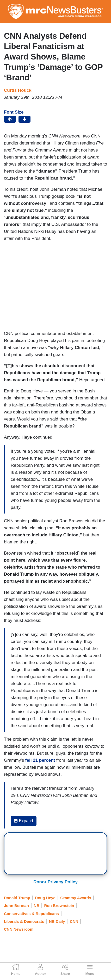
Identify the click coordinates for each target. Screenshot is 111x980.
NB (36, 906)
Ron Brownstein (59, 906)
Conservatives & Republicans (31, 914)
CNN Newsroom (19, 929)
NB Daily (57, 921)
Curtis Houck (18, 90)
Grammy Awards (76, 898)
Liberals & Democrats (24, 921)
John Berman (16, 906)
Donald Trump (17, 898)
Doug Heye (45, 898)
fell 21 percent (40, 760)
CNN (74, 921)
